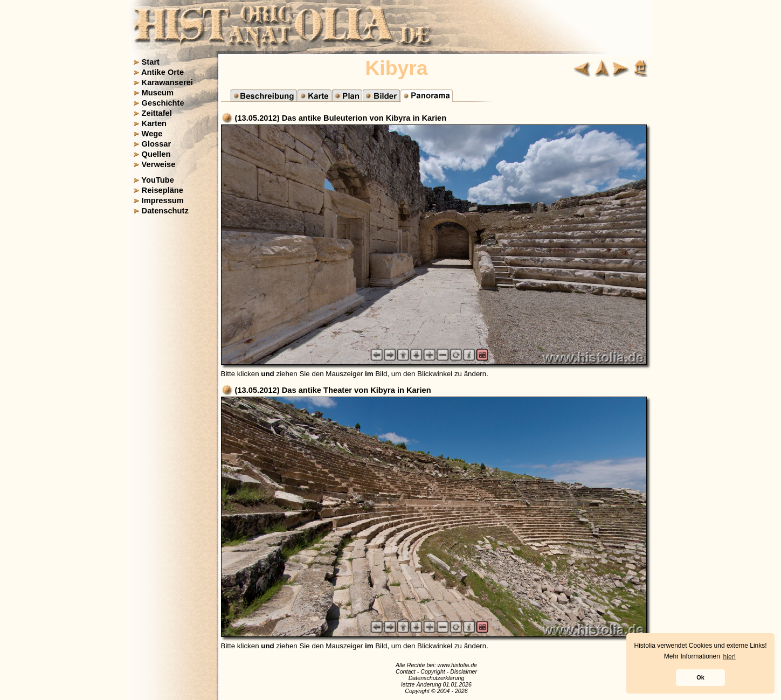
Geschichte (163, 103)
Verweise (159, 164)
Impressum (163, 200)
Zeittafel (157, 113)
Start (151, 62)
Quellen (156, 154)
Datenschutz (165, 211)
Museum (158, 93)
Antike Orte (163, 72)
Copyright (433, 671)
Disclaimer (464, 671)
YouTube (158, 180)
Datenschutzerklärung (437, 678)
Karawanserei (167, 82)
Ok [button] (700, 677)
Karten (154, 123)
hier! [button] (730, 657)
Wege (152, 134)
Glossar (157, 144)
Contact (406, 671)
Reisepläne (163, 190)
